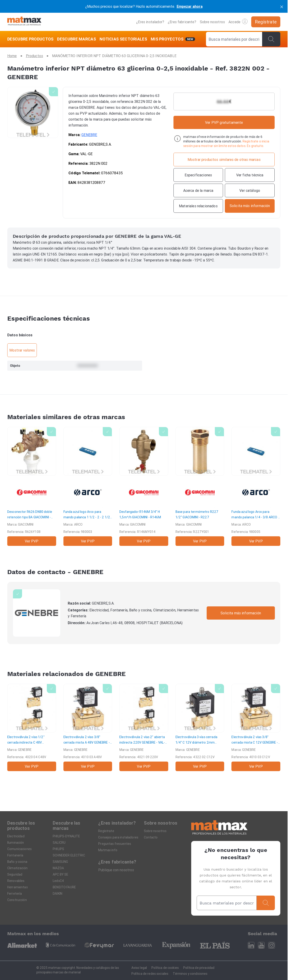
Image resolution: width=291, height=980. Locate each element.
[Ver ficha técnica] (250, 175)
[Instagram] (272, 945)
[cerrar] (282, 6)
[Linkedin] (251, 945)
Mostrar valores (22, 350)
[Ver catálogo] (250, 190)
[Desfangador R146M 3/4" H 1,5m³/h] (144, 486)
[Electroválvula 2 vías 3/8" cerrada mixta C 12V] (256, 728)
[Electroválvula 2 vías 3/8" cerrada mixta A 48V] (88, 728)
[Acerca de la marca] (198, 190)
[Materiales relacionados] (198, 206)
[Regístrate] (266, 22)
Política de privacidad (199, 968)
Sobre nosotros (212, 22)
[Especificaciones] (198, 175)
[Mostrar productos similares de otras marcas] (224, 160)
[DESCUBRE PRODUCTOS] (31, 39)
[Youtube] (261, 945)
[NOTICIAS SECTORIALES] (123, 39)
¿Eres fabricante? (182, 22)
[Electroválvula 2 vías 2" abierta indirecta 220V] (144, 728)
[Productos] (34, 56)
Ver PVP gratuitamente (224, 122)
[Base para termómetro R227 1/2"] (200, 486)
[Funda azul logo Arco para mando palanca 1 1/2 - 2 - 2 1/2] (88, 486)
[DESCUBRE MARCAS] (77, 39)
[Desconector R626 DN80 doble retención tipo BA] (32, 486)
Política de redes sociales (150, 974)
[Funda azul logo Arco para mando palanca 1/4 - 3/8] (256, 486)
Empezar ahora (190, 6)
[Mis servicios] (173, 39)
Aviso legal (139, 968)
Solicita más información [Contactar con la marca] (241, 613)
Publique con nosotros (116, 870)
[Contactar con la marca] (250, 206)
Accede (238, 21)
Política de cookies (165, 968)
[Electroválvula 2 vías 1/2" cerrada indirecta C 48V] (32, 728)
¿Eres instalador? (150, 22)
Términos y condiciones (190, 974)
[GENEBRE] (37, 613)
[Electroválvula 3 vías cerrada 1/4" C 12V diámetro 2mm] (200, 728)
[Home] (24, 22)
